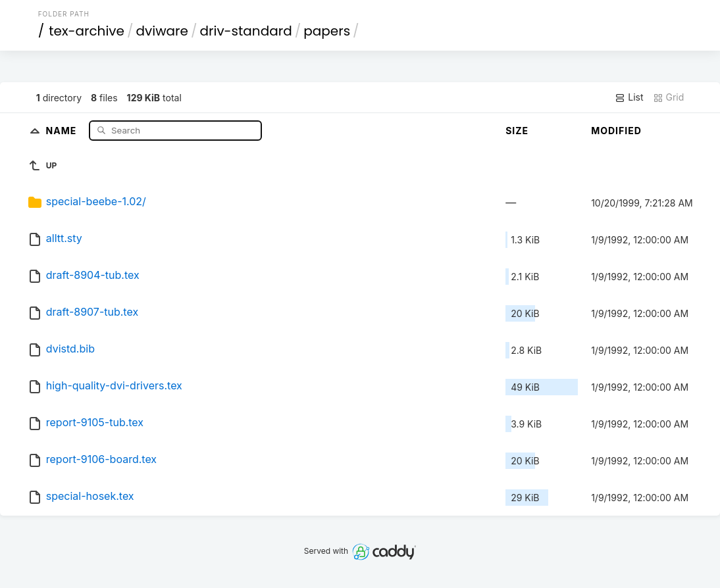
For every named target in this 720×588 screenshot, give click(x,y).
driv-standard (245, 31)
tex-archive (87, 31)
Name (63, 130)
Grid (669, 97)
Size (517, 131)
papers (327, 31)
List (629, 97)
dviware (162, 31)
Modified (616, 131)
